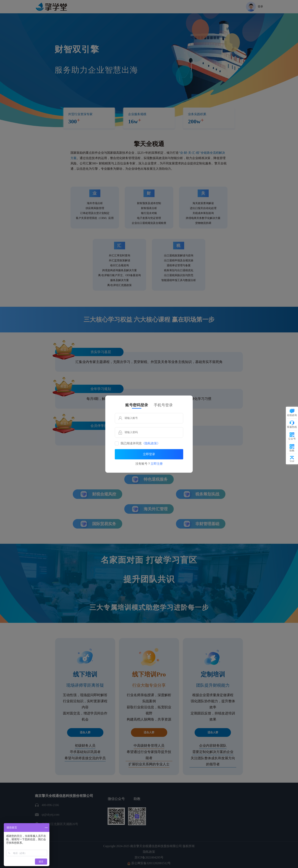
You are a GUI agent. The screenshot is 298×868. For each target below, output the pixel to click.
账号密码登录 (137, 405)
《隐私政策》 (151, 443)
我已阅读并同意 (140, 443)
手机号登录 (163, 405)
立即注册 (157, 464)
